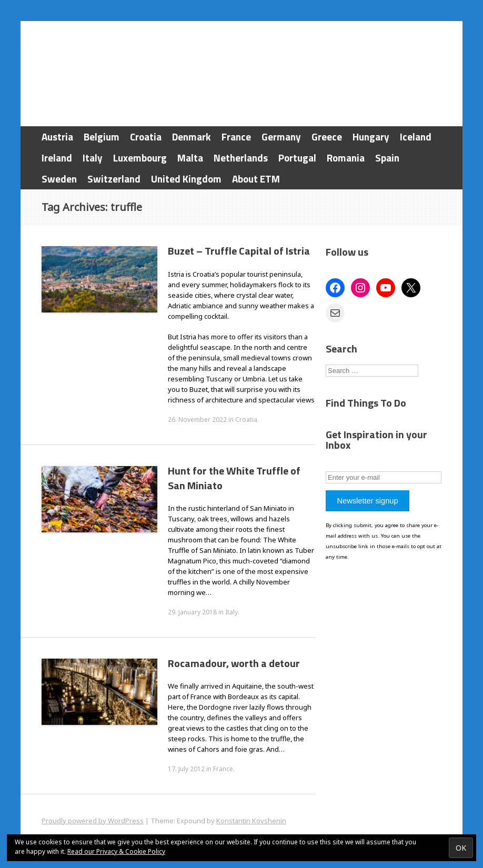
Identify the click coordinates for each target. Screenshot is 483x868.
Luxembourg (140, 158)
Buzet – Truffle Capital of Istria (239, 251)
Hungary (371, 137)
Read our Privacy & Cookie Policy (116, 851)
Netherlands (241, 158)
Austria (57, 137)
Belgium (102, 137)
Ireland (57, 158)
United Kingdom (186, 179)
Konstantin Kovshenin (251, 821)
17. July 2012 (186, 769)
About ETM (256, 179)
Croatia (146, 137)
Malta (190, 158)
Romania (346, 158)
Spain (387, 158)
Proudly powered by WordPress (93, 821)
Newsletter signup (367, 501)
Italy (93, 158)
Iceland (416, 137)
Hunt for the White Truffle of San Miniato (234, 478)
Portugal (297, 158)
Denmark (192, 137)
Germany (281, 137)
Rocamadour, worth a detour (234, 663)
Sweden (59, 179)
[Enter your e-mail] (384, 477)
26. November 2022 (197, 420)
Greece (327, 137)
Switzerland (114, 179)
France (236, 137)
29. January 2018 (192, 612)
